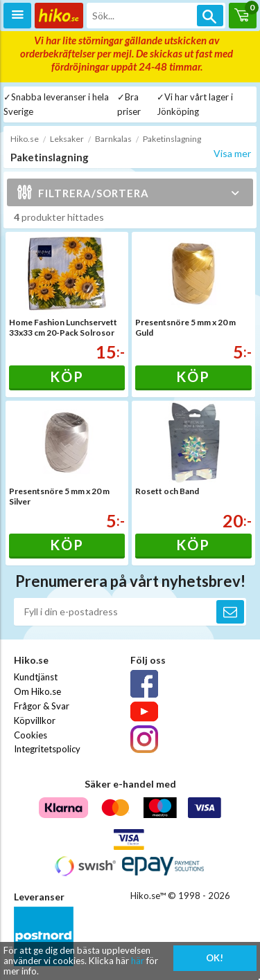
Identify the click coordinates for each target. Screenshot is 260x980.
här (138, 961)
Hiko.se (25, 139)
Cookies (31, 735)
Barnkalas (113, 139)
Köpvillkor (35, 720)
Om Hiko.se (37, 691)
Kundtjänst (36, 677)
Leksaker (67, 139)
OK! (215, 958)
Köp (67, 376)
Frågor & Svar (42, 706)
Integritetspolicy (47, 749)
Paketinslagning (172, 139)
